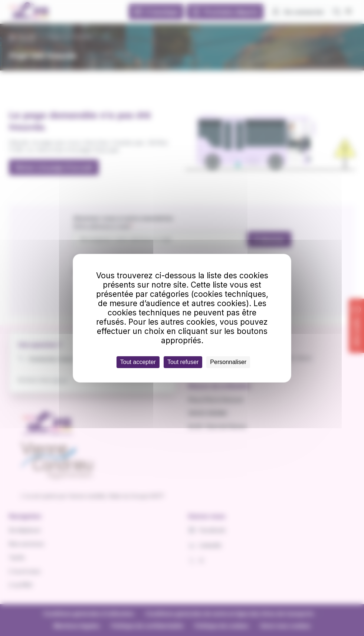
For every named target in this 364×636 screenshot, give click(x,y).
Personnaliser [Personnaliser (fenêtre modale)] (228, 362)
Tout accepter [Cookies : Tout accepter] (138, 362)
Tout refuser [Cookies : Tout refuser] (183, 362)
